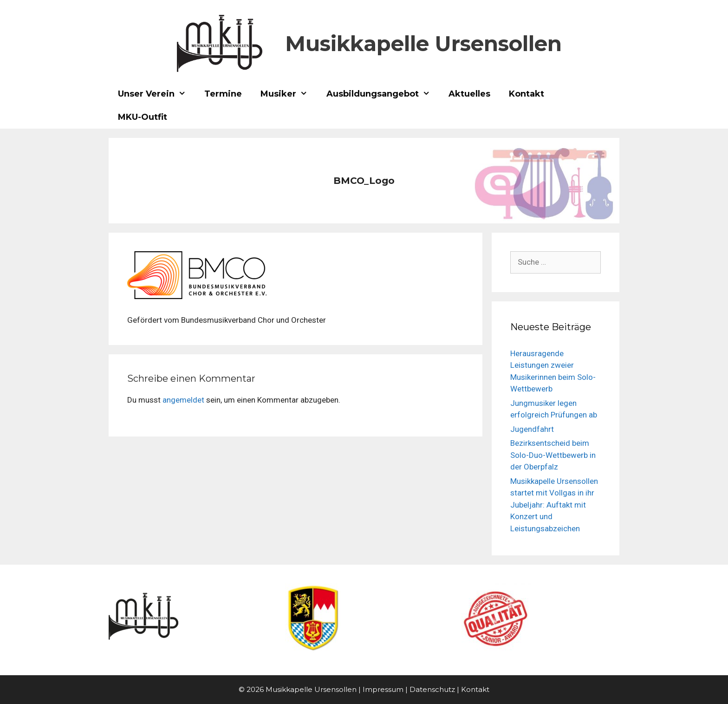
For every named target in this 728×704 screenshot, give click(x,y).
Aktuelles (469, 94)
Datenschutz (432, 689)
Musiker (289, 94)
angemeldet (183, 400)
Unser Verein (156, 94)
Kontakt (526, 94)
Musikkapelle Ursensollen (423, 43)
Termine (223, 94)
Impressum (383, 689)
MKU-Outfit (143, 117)
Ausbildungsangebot (383, 94)
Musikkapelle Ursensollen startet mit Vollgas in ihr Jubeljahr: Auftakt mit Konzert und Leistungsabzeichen (554, 505)
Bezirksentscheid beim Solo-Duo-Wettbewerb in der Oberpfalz (553, 455)
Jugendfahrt (532, 429)
